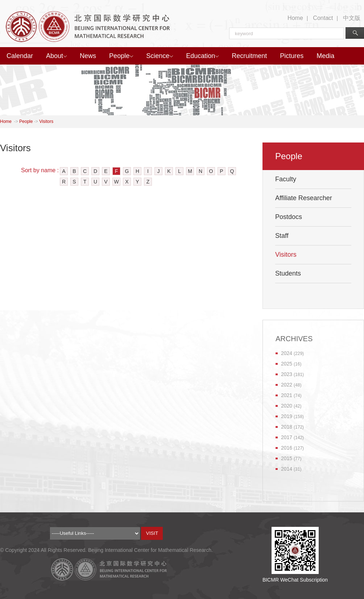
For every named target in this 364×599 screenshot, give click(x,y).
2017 (287, 437)
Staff (282, 236)
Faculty (286, 179)
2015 (287, 458)
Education (202, 56)
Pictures (292, 56)
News (88, 56)
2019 (287, 416)
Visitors (46, 121)
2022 (287, 385)
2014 (287, 469)
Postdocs (289, 217)
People (121, 56)
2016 (287, 448)
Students (288, 273)
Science (160, 56)
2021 (287, 395)
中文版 (352, 18)
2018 (287, 427)
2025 (287, 364)
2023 (287, 374)
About (56, 56)
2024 (287, 353)
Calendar (20, 56)
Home (295, 18)
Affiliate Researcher (304, 198)
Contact (323, 18)
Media (325, 56)
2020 (287, 406)
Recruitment (249, 56)
